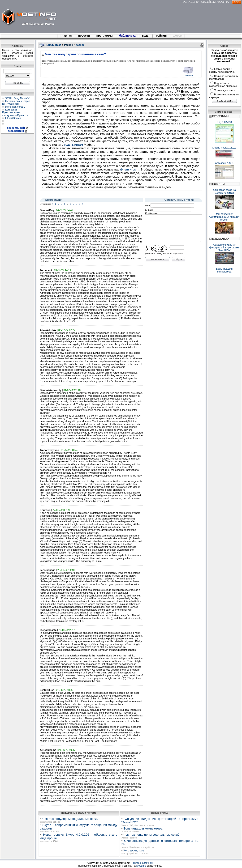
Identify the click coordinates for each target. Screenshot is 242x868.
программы (104, 36)
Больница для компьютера (143, 828)
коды (146, 36)
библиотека (127, 36)
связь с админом (143, 863)
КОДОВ (220, 2)
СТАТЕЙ (206, 2)
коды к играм (73, 145)
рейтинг (162, 36)
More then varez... (15, 107)
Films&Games (13, 118)
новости (84, 36)
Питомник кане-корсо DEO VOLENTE (16, 102)
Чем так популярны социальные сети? (70, 819)
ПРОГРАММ (188, 2)
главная (66, 36)
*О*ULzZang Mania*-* (17, 98)
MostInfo (141, 866)
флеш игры (128, 169)
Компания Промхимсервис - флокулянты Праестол (15, 112)
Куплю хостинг (134, 850)
